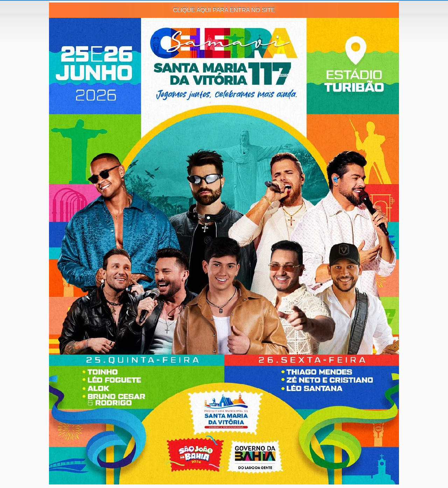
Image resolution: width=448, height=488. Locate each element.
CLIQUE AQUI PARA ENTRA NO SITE (224, 10)
